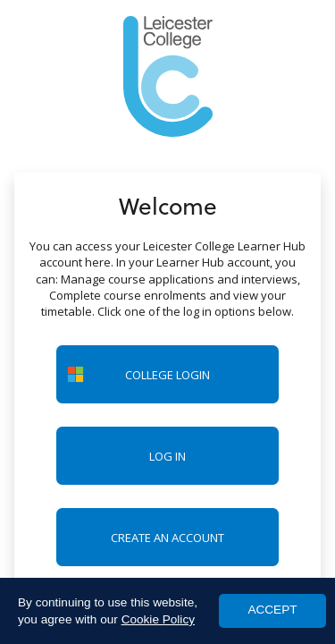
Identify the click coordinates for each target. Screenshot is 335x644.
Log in (167, 456)
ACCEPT (272, 610)
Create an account (167, 538)
